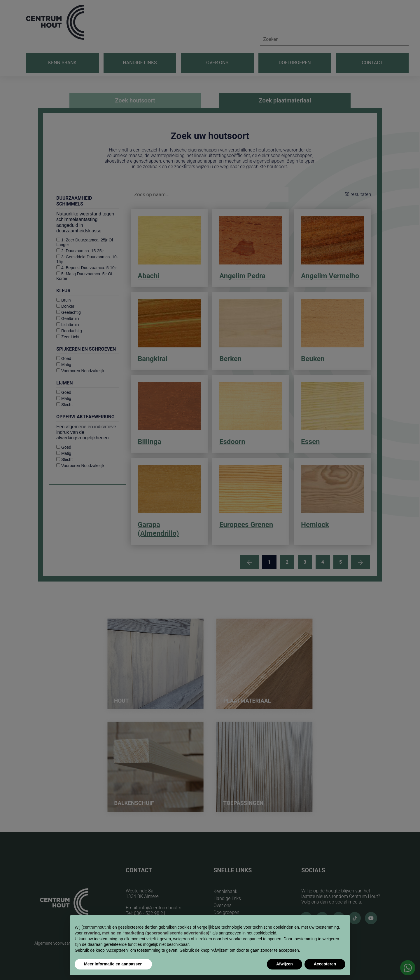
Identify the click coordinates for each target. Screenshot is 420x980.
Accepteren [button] (325, 964)
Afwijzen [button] (285, 964)
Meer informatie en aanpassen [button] (113, 964)
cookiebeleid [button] (265, 933)
